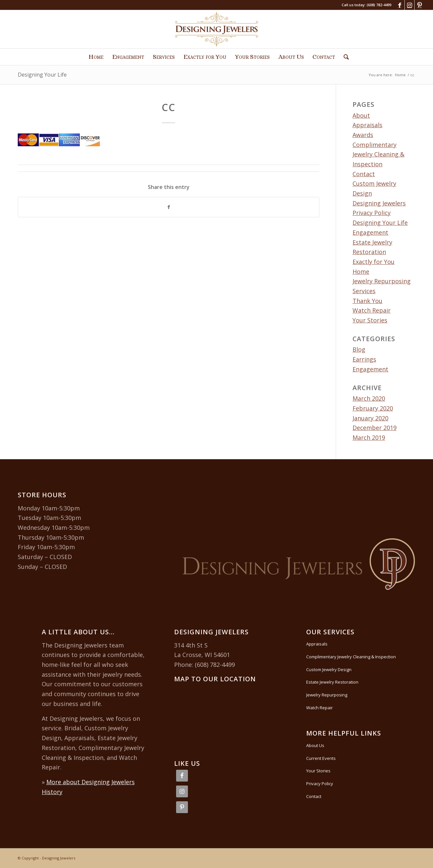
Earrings (364, 359)
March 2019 (369, 437)
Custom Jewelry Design (329, 669)
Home (361, 271)
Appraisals (367, 125)
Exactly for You (374, 262)
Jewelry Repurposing (382, 281)
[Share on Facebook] (169, 207)
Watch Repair (372, 310)
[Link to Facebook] (400, 5)
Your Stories (370, 320)
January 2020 (370, 418)
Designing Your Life (42, 75)
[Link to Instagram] (410, 5)
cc (169, 107)
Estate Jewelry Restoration (332, 682)
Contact (364, 174)
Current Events (321, 758)
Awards (363, 135)
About (361, 115)
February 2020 (373, 408)
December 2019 (375, 428)
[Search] (344, 57)
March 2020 (369, 398)
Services (364, 291)
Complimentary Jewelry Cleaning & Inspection (378, 154)
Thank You (367, 301)
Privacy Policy (320, 784)
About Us (315, 745)
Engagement (370, 232)
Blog (359, 349)
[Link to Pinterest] (420, 5)
